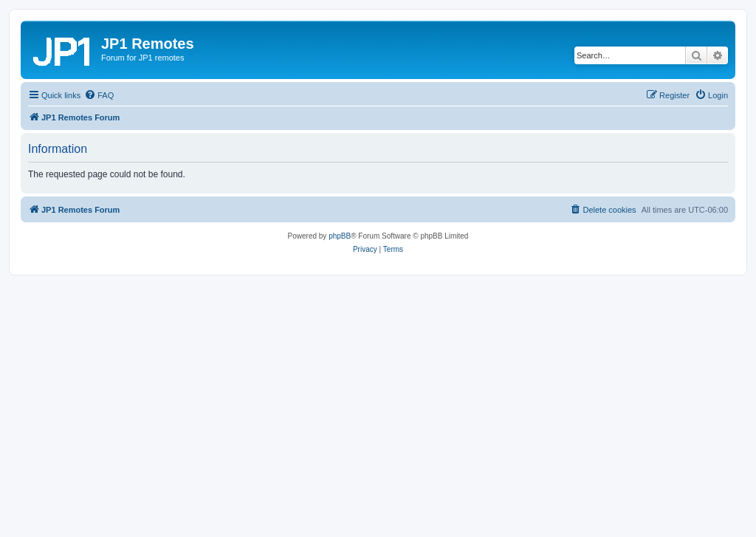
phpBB (340, 236)
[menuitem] (99, 95)
